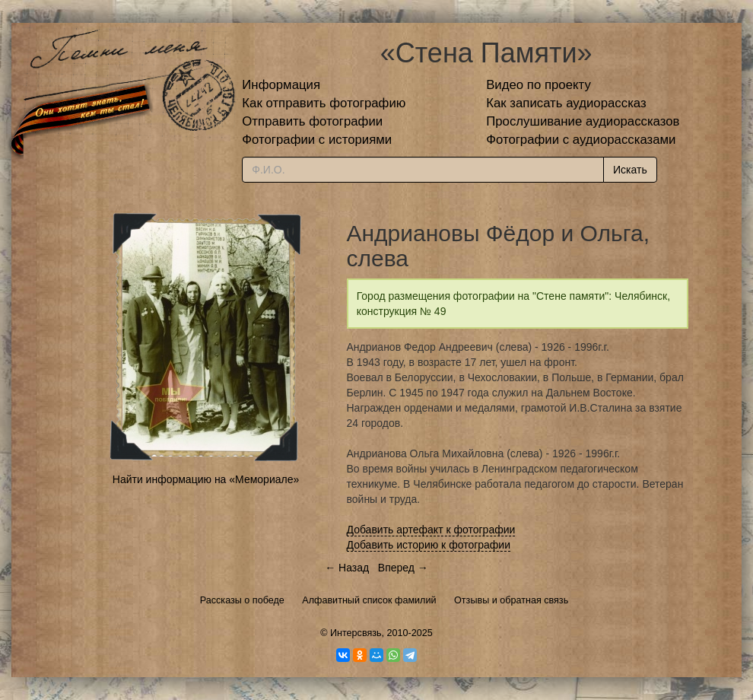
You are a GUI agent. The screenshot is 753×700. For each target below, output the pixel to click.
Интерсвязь (356, 633)
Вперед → (403, 568)
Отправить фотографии (312, 121)
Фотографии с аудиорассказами (581, 140)
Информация (281, 85)
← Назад (347, 568)
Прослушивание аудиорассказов (583, 121)
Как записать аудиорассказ (566, 103)
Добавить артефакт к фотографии (431, 530)
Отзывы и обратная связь (511, 600)
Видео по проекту (539, 85)
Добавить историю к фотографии (429, 545)
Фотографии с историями (317, 140)
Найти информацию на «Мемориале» (206, 479)
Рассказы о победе (242, 600)
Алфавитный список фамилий (369, 600)
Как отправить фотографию (324, 103)
